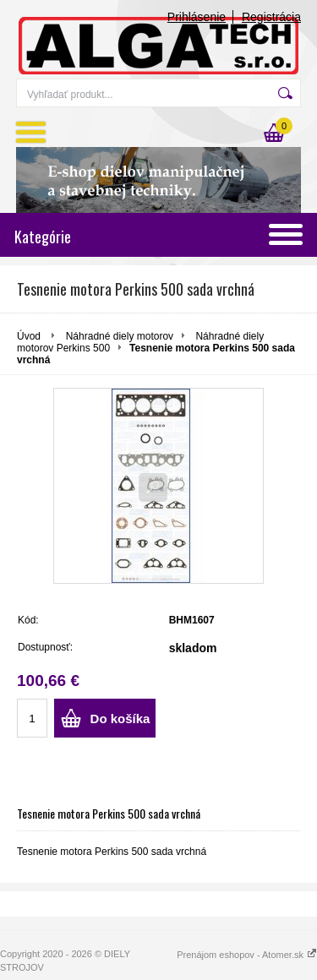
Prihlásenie (197, 17)
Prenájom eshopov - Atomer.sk (247, 955)
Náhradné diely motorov (120, 336)
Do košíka (120, 719)
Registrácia (271, 17)
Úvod (29, 336)
